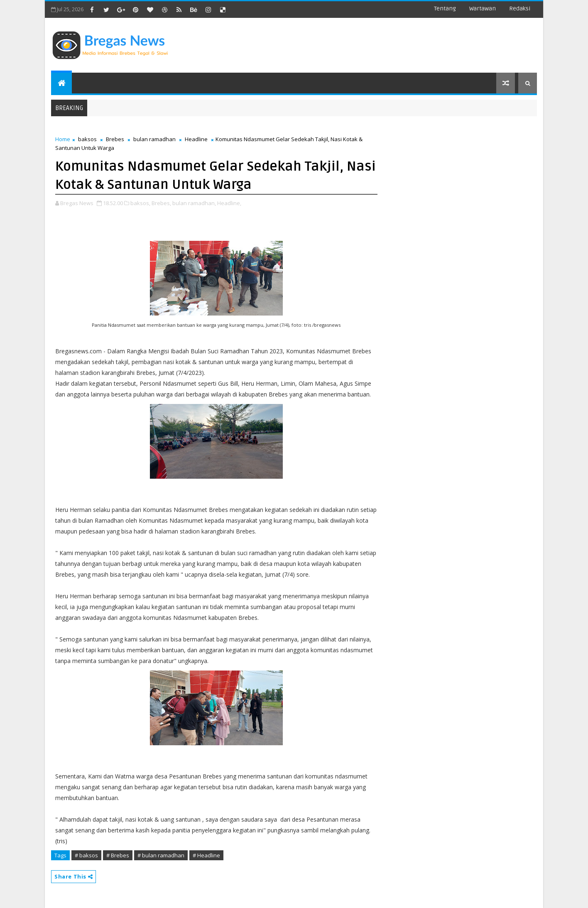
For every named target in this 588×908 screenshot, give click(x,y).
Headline (196, 139)
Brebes (115, 139)
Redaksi (520, 9)
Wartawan (483, 9)
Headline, (229, 203)
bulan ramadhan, (194, 203)
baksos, (140, 203)
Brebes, (161, 203)
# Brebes (118, 855)
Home (63, 139)
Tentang (445, 9)
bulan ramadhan (154, 139)
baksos (87, 139)
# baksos (86, 855)
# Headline (206, 855)
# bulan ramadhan (161, 855)
